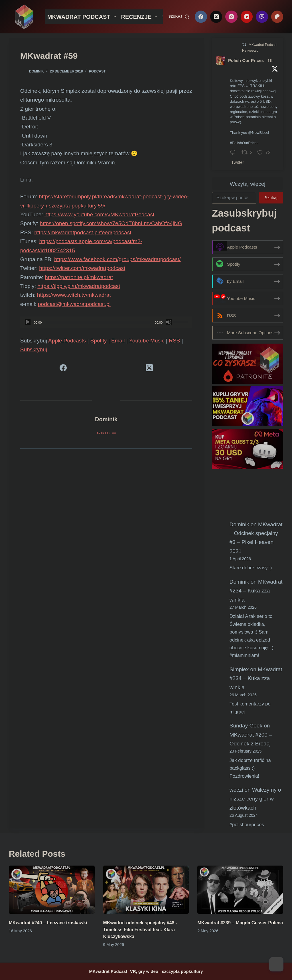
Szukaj (271, 197)
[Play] (28, 322)
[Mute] (169, 322)
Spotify (98, 341)
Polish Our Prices (246, 60)
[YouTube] (247, 17)
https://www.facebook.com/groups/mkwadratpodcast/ (117, 259)
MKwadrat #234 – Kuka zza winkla (256, 591)
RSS (174, 341)
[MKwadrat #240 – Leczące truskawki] (52, 890)
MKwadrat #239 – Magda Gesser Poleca (240, 923)
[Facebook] (201, 17)
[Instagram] (231, 17)
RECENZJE (140, 17)
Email (118, 341)
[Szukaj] (179, 17)
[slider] (98, 322)
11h (270, 61)
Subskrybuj (34, 349)
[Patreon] (277, 17)
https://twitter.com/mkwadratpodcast (82, 268)
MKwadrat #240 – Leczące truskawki (48, 923)
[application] (106, 322)
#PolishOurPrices (244, 143)
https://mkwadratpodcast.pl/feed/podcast (83, 232)
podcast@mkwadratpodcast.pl (74, 304)
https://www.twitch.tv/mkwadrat (74, 295)
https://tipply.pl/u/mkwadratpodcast (79, 286)
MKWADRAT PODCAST (83, 17)
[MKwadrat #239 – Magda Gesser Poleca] (240, 890)
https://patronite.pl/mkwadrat (79, 277)
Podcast (97, 71)
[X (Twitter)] (216, 17)
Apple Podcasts (67, 341)
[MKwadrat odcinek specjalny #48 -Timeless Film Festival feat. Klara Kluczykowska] (146, 890)
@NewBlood (258, 133)
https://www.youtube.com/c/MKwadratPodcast (99, 214)
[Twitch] (262, 17)
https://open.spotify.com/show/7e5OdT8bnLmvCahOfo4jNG (111, 223)
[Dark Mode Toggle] (276, 964)
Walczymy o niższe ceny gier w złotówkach (255, 799)
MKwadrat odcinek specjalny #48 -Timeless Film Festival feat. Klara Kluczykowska (140, 930)
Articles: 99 (106, 433)
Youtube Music (147, 341)
